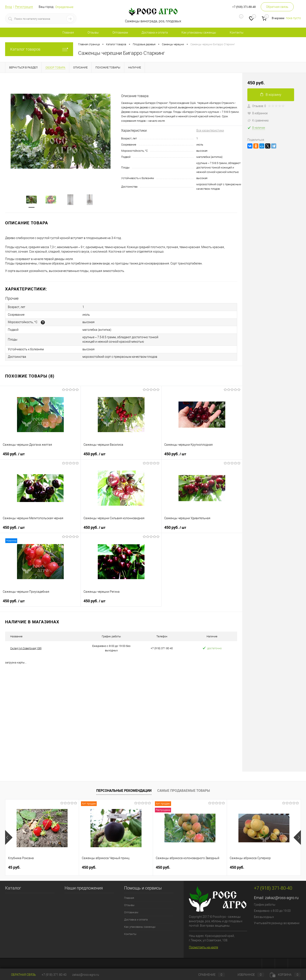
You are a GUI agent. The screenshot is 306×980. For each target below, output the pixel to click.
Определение (64, 7)
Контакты (237, 33)
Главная (68, 33)
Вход (8, 7)
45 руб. (14, 865)
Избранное (247, 975)
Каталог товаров (39, 49)
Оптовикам (120, 33)
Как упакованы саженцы (199, 33)
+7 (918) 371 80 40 (54, 975)
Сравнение (208, 975)
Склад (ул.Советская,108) (26, 646)
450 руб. (14, 452)
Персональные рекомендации (124, 788)
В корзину (271, 95)
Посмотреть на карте (203, 945)
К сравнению (258, 120)
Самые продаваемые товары (184, 788)
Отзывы (93, 33)
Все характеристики (210, 130)
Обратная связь (277, 7)
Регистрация (24, 7)
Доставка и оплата (155, 33)
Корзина (285, 975)
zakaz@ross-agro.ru (282, 895)
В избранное (258, 113)
